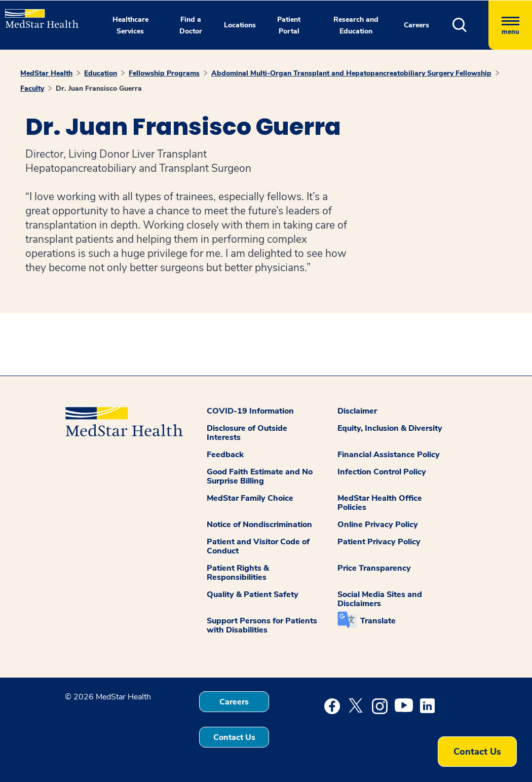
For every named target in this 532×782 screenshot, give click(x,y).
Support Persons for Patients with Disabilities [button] (262, 625)
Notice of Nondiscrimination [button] (259, 525)
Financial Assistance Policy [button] (389, 455)
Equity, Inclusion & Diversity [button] (390, 428)
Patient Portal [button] (289, 25)
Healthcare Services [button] (130, 25)
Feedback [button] (225, 455)
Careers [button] (416, 25)
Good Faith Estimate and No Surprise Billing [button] (260, 476)
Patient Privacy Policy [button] (379, 542)
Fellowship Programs (164, 73)
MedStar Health (46, 73)
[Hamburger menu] (510, 25)
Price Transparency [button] (374, 568)
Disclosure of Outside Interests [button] (247, 433)
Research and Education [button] (356, 25)
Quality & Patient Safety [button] (253, 594)
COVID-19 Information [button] (250, 411)
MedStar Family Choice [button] (250, 498)
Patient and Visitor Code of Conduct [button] (258, 546)
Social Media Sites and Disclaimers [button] (380, 599)
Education (101, 73)
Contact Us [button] (234, 737)
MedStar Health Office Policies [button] (380, 503)
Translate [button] (378, 621)
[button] (470, 25)
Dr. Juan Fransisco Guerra (99, 88)
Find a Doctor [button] (191, 25)
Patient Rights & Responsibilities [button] (238, 573)
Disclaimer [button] (357, 411)
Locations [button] (240, 25)
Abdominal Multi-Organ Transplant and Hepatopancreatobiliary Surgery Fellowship (351, 73)
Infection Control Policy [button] (382, 472)
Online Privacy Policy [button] (378, 525)
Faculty (32, 88)
